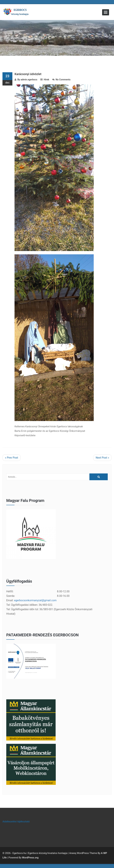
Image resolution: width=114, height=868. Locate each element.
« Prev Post (12, 458)
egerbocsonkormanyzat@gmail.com (35, 600)
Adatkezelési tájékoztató (16, 822)
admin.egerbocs (29, 80)
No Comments (63, 80)
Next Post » (102, 458)
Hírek (46, 80)
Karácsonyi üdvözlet (28, 74)
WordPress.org (30, 858)
